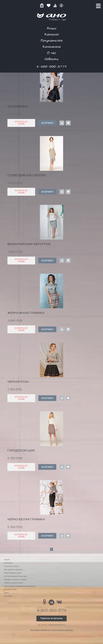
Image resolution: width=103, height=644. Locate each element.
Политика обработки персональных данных (51, 630)
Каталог (51, 34)
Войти (61, 5)
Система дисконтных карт (16, 576)
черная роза (18, 382)
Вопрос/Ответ (10, 590)
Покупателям (52, 40)
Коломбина (18, 107)
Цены (6, 593)
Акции (52, 28)
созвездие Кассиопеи (27, 175)
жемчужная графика (26, 313)
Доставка (8, 596)
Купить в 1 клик (21, 123)
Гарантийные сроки (13, 573)
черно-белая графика (26, 519)
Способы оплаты (11, 566)
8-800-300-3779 (52, 66)
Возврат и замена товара (15, 580)
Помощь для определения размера (20, 586)
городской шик (21, 451)
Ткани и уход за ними (13, 583)
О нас (51, 53)
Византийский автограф (29, 244)
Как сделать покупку (13, 570)
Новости (51, 59)
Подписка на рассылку (51, 618)
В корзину (47, 123)
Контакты (52, 46)
